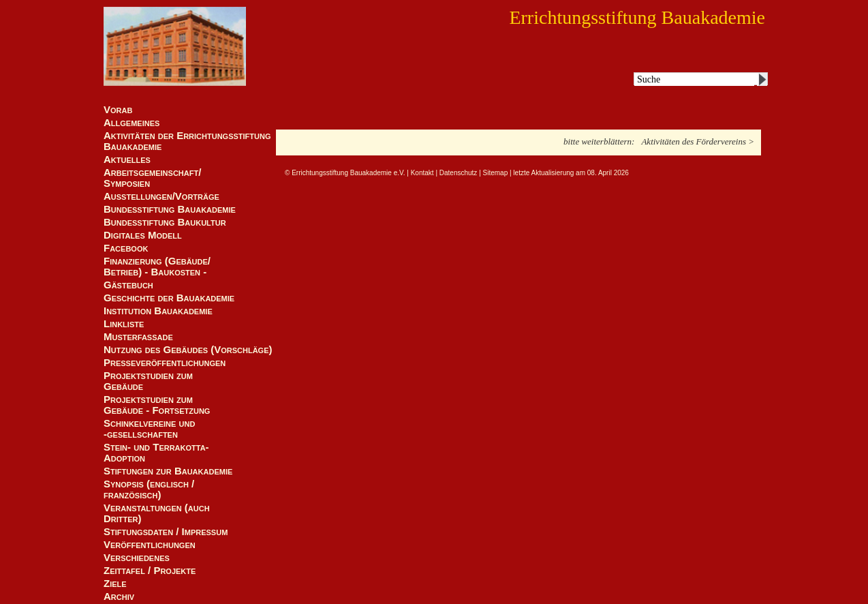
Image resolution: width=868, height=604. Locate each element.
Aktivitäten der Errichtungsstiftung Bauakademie (187, 141)
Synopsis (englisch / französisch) (149, 489)
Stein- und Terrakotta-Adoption (156, 453)
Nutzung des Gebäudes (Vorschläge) (188, 350)
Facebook (126, 248)
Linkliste (124, 324)
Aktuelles (127, 160)
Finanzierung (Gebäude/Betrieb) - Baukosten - (157, 267)
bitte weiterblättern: (599, 141)
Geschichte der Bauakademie (169, 298)
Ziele (115, 584)
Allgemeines (131, 123)
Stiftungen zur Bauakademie (168, 471)
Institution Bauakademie (158, 311)
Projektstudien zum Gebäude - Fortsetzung (157, 405)
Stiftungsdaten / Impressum (166, 532)
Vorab (118, 110)
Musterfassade (138, 337)
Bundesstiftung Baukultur (165, 222)
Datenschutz (459, 173)
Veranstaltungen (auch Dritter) (157, 513)
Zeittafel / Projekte (150, 571)
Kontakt (422, 173)
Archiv (119, 597)
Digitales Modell (143, 235)
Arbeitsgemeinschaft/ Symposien (152, 178)
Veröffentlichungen (150, 545)
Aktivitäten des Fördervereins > (698, 141)
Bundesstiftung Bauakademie (170, 209)
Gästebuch (128, 285)
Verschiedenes (137, 558)
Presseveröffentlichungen (165, 363)
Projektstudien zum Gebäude (148, 381)
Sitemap (496, 173)
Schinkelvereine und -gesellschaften (149, 429)
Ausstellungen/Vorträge (161, 196)
